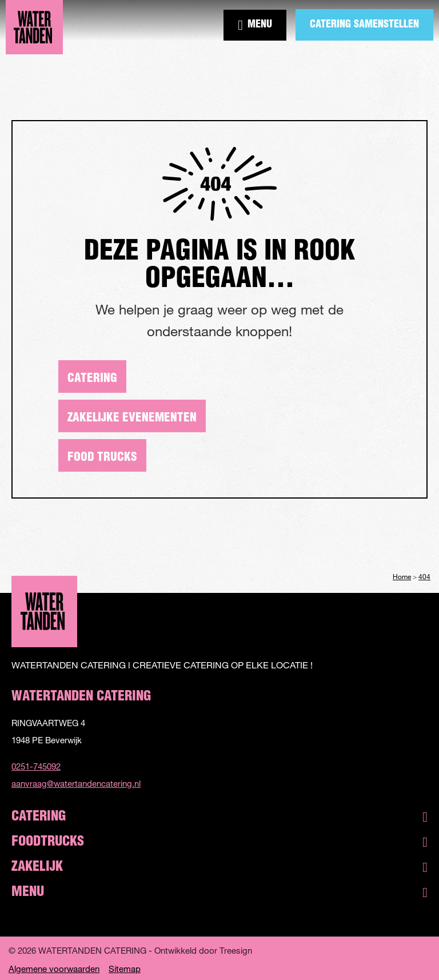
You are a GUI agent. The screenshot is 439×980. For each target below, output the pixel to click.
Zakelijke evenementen (132, 418)
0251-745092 (36, 766)
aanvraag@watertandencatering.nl (76, 783)
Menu (255, 25)
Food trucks (102, 458)
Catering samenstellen (364, 25)
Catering (92, 379)
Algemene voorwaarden (54, 969)
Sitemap (125, 969)
